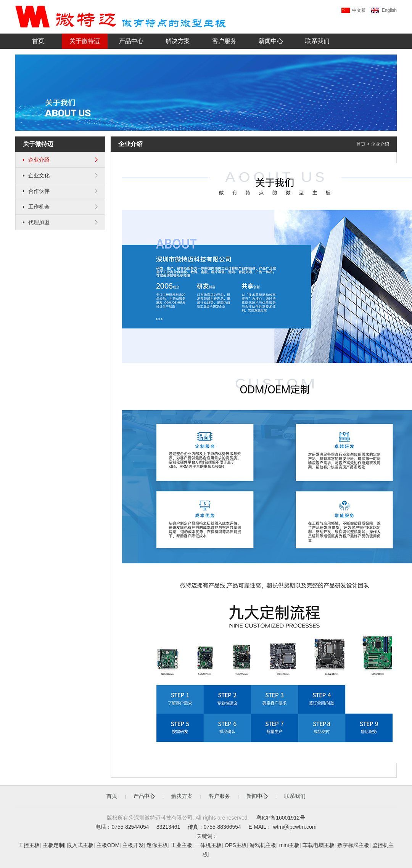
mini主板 (290, 845)
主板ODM (108, 845)
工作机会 (60, 207)
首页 (38, 41)
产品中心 (131, 41)
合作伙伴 (60, 191)
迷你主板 (157, 845)
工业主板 (182, 845)
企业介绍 (60, 160)
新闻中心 (271, 41)
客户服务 (224, 41)
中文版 (354, 10)
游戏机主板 (263, 845)
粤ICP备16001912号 (281, 818)
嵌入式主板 (80, 845)
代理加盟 (60, 222)
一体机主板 (208, 845)
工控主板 (29, 845)
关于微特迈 (85, 41)
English (384, 10)
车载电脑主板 (319, 845)
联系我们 (317, 41)
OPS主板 (236, 845)
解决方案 (178, 41)
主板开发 (133, 845)
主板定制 (53, 845)
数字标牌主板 (353, 845)
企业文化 (60, 175)
